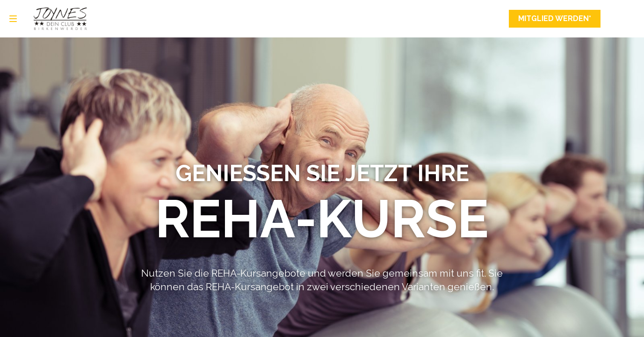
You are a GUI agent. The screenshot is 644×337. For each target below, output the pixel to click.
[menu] (13, 19)
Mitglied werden (555, 19)
